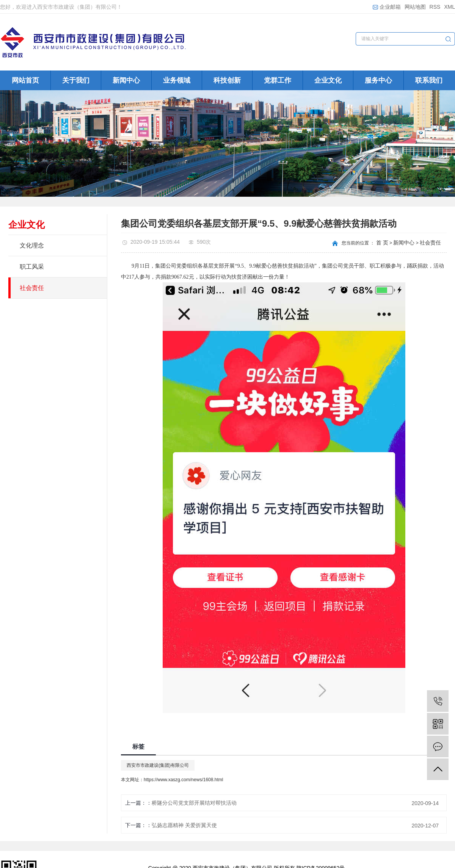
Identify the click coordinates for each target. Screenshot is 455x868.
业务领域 (177, 80)
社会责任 (32, 288)
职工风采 (32, 267)
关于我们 (76, 80)
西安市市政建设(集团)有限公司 (158, 765)
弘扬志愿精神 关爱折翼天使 (184, 825)
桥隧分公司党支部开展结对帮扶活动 (194, 803)
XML (450, 7)
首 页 (382, 243)
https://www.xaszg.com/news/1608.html (183, 780)
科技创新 (227, 80)
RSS (435, 7)
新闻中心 (126, 80)
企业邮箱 (387, 7)
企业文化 (328, 80)
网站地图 (415, 7)
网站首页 (25, 80)
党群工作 (278, 80)
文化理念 (32, 245)
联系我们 (429, 80)
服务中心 (378, 80)
